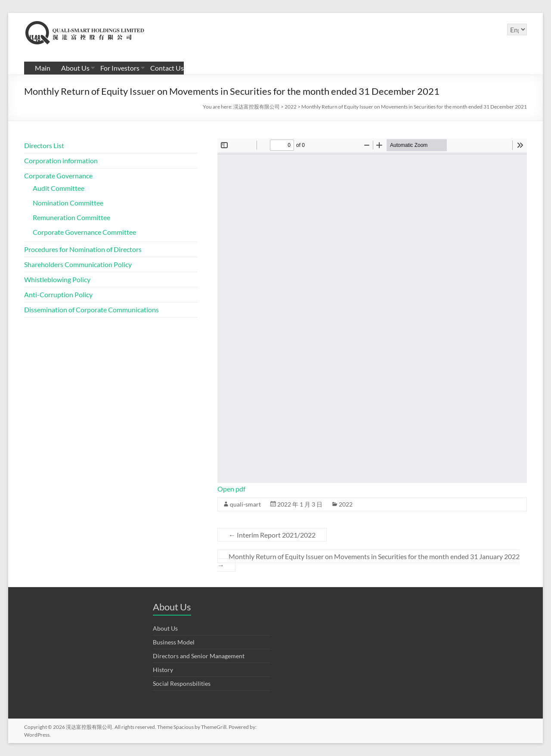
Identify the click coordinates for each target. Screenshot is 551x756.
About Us (75, 68)
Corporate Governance (58, 176)
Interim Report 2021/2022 (272, 535)
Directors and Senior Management (199, 656)
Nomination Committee (68, 203)
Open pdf (231, 489)
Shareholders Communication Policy (78, 264)
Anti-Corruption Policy (58, 294)
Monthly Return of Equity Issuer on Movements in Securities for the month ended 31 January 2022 (368, 561)
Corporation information (61, 160)
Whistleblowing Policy (57, 279)
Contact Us (167, 68)
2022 (346, 504)
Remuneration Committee (71, 217)
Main (43, 68)
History (163, 670)
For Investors (120, 68)
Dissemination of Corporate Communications (91, 310)
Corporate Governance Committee (84, 232)
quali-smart (245, 504)
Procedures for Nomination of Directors (83, 249)
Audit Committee (59, 188)
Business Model (174, 642)
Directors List (44, 145)
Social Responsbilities (182, 683)
